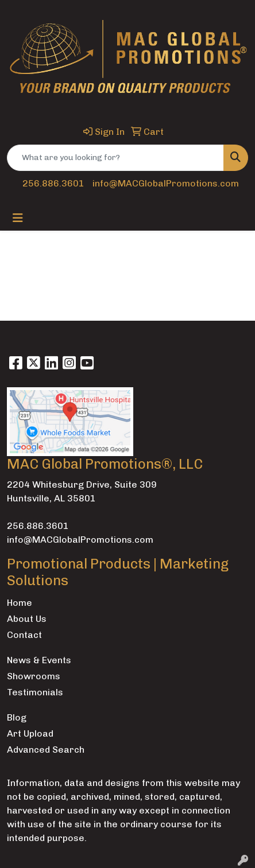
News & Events (39, 660)
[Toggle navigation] (18, 218)
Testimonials (35, 692)
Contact (24, 635)
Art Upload (30, 733)
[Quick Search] (115, 158)
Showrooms (34, 676)
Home (20, 603)
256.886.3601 (53, 183)
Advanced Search (46, 750)
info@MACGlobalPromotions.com (166, 183)
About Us (27, 619)
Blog (17, 717)
